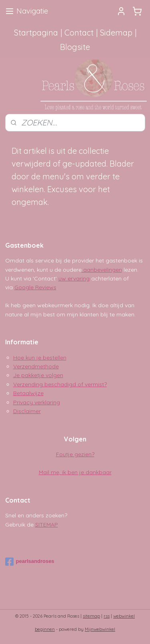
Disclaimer (27, 411)
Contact (79, 33)
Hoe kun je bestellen (40, 358)
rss (107, 616)
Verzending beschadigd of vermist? (60, 384)
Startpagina (36, 33)
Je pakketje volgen (38, 375)
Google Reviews (35, 287)
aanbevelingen (102, 270)
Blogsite (75, 47)
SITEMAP (47, 525)
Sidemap (116, 33)
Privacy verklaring (37, 402)
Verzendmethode (36, 366)
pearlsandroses (30, 562)
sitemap (91, 616)
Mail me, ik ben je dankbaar (75, 472)
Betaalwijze (28, 393)
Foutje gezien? (75, 454)
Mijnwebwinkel (100, 629)
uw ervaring (74, 278)
